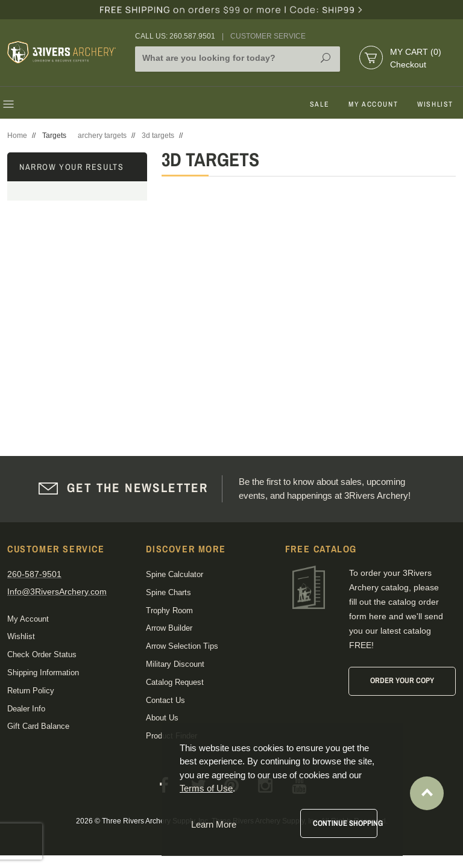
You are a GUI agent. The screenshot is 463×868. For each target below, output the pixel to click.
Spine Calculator (175, 574)
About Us (162, 718)
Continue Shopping (345, 823)
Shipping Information (43, 673)
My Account (373, 104)
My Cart (416, 52)
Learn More (214, 824)
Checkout (408, 64)
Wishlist (435, 104)
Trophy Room (169, 610)
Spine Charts (169, 592)
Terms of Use (206, 788)
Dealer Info (26, 709)
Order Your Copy (402, 680)
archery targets (102, 136)
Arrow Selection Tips (182, 646)
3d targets (158, 136)
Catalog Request (175, 682)
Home (17, 136)
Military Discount (175, 664)
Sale (320, 104)
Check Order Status (42, 654)
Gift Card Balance (38, 726)
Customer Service (268, 36)
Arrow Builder (169, 628)
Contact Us (165, 700)
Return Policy (31, 691)
